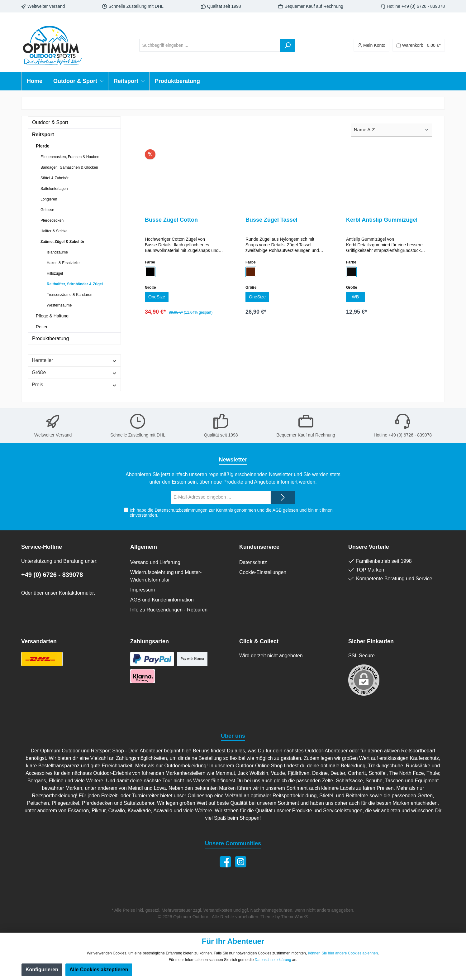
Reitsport (43, 135)
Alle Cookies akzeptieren (99, 970)
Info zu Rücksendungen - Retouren (169, 610)
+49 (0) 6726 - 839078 (52, 575)
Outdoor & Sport (50, 122)
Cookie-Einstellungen (263, 572)
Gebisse (47, 210)
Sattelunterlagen (54, 189)
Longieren (49, 199)
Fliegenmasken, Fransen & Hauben (70, 157)
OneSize (158, 298)
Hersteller (74, 360)
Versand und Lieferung (155, 562)
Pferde (43, 146)
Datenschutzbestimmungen (181, 510)
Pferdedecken (52, 220)
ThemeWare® (295, 917)
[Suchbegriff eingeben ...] (210, 45)
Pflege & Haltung (52, 316)
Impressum (143, 590)
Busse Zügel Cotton (171, 220)
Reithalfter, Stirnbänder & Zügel (75, 284)
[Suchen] (288, 45)
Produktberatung (50, 338)
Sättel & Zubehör (55, 178)
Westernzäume (59, 305)
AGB (277, 510)
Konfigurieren (42, 970)
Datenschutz (253, 562)
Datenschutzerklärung (273, 960)
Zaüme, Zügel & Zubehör (62, 242)
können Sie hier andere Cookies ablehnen (343, 953)
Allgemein (144, 547)
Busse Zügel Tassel (271, 220)
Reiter (42, 327)
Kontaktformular (76, 593)
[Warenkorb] (419, 45)
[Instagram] (241, 862)
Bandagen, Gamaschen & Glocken (69, 167)
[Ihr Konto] (371, 45)
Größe (74, 372)
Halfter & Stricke (54, 231)
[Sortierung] (392, 130)
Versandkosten (218, 910)
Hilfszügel (55, 273)
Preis (74, 385)
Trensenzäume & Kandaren (69, 295)
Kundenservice (259, 547)
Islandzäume (57, 252)
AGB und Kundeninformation (162, 600)
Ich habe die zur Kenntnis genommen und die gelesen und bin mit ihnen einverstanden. (231, 513)
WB (355, 298)
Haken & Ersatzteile (63, 263)
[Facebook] (225, 862)
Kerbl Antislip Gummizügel (382, 220)
